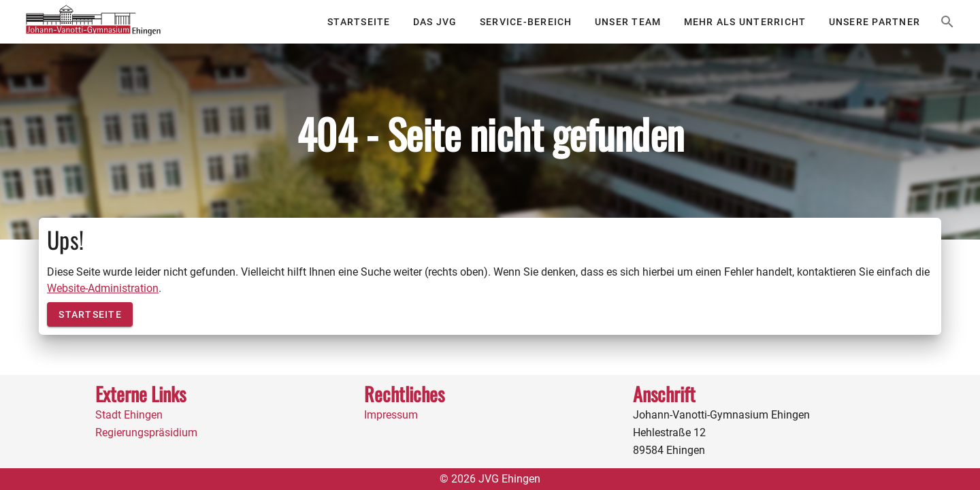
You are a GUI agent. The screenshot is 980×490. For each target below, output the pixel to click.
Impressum (391, 415)
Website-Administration (103, 288)
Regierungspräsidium (146, 432)
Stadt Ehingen (129, 415)
